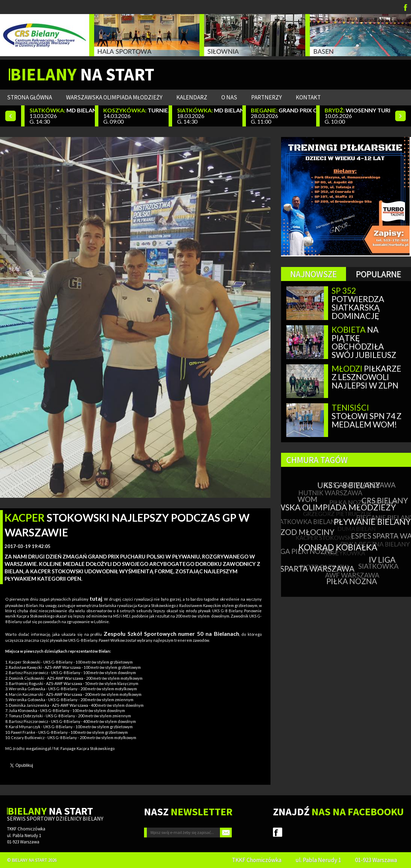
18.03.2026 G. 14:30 (210, 116)
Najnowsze (314, 274)
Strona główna (30, 97)
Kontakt (308, 97)
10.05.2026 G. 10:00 (357, 116)
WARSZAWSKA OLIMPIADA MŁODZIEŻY (114, 97)
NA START (82, 74)
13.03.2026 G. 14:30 (62, 116)
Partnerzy (266, 97)
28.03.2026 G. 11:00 (283, 116)
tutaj (96, 598)
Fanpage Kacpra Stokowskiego (87, 748)
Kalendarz (192, 97)
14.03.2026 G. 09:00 (136, 116)
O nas (229, 97)
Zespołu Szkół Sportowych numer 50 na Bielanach (171, 634)
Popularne (379, 274)
